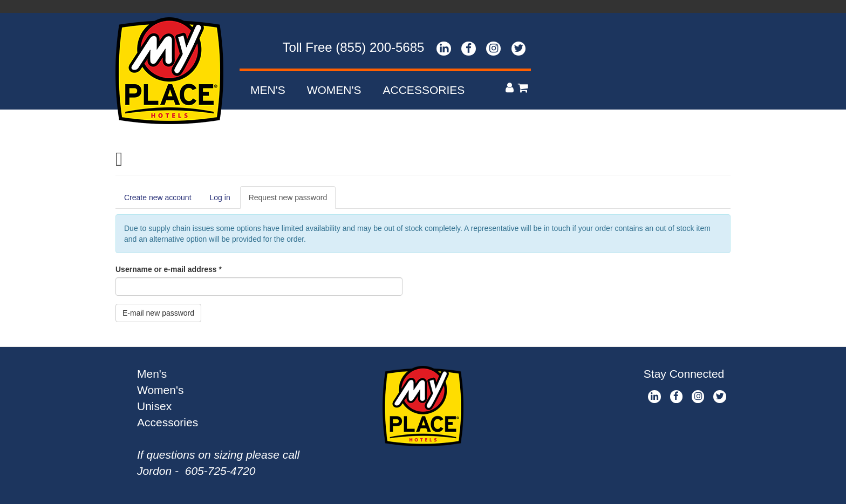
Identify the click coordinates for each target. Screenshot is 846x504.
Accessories (424, 90)
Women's (334, 90)
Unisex (154, 406)
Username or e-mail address (169, 269)
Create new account (158, 197)
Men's (268, 90)
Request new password (292, 200)
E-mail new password (158, 313)
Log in (220, 197)
